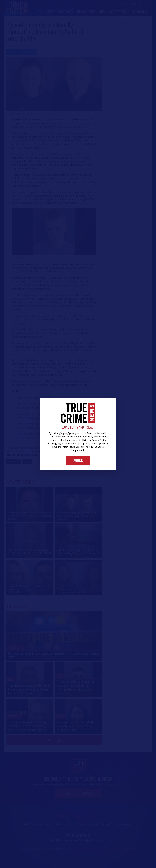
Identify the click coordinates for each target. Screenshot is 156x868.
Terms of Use (93, 433)
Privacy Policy (99, 440)
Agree (78, 460)
